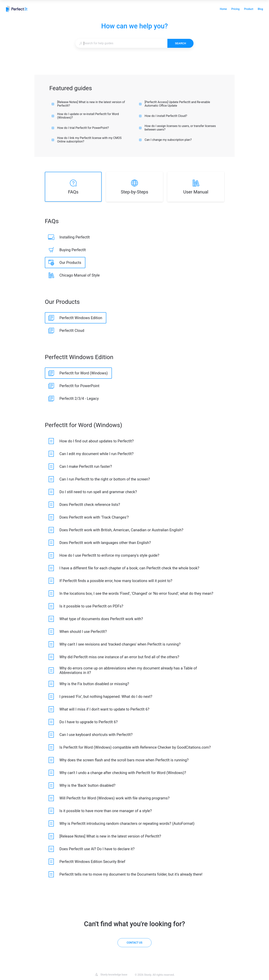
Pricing (235, 9)
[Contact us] (134, 943)
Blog (260, 9)
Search (180, 43)
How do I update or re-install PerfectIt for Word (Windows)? (85, 116)
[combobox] (121, 43)
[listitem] (73, 187)
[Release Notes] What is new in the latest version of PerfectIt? (88, 104)
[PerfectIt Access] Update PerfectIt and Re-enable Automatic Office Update (174, 104)
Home (223, 9)
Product (249, 9)
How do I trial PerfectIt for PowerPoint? (80, 128)
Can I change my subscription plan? (165, 140)
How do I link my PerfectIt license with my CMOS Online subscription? (87, 140)
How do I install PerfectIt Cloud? (163, 116)
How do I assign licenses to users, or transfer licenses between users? (177, 128)
